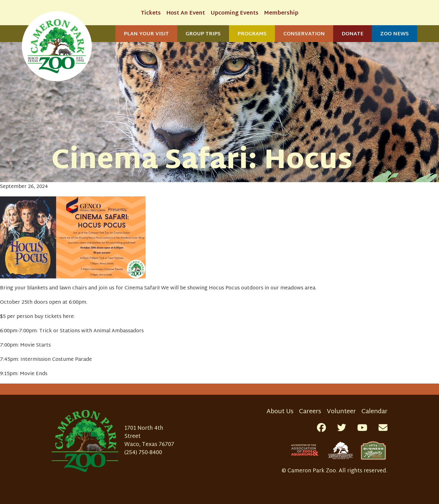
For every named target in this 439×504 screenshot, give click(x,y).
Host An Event (186, 13)
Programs (252, 34)
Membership (281, 13)
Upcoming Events (234, 13)
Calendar (374, 412)
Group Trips (203, 34)
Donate (352, 34)
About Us (280, 412)
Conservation (304, 34)
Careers (310, 412)
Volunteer (341, 412)
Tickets (151, 13)
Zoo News (394, 34)
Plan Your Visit (146, 34)
